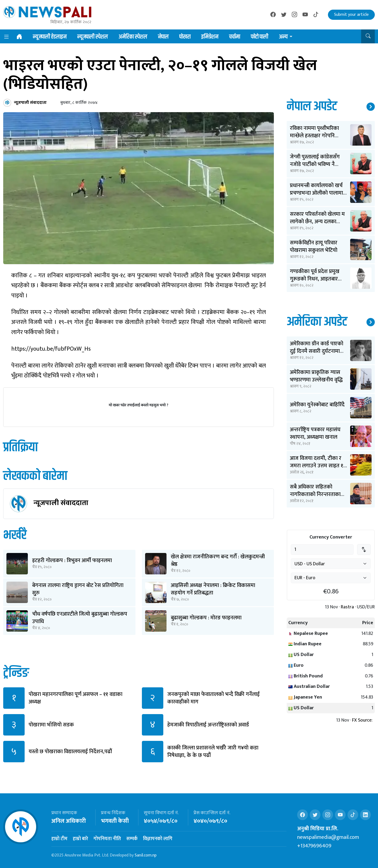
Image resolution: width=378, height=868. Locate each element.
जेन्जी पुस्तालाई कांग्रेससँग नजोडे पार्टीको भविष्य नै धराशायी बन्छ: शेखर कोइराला (319, 164)
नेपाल (163, 37)
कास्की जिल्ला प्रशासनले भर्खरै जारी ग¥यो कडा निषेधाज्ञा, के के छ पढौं (213, 752)
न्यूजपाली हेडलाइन (50, 37)
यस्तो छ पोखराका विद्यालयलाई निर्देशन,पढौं (70, 752)
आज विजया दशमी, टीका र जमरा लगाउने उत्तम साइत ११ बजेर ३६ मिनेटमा (318, 466)
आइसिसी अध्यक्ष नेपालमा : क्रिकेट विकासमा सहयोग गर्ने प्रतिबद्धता (213, 589)
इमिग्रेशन (210, 37)
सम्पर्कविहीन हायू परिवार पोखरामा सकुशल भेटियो (314, 247)
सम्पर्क (132, 839)
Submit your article (351, 15)
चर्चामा (235, 37)
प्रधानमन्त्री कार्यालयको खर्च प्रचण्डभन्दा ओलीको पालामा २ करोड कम (318, 193)
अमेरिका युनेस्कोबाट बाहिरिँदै (317, 405)
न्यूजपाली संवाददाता (61, 503)
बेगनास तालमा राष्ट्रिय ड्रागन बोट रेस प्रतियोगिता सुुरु (78, 589)
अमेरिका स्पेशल (133, 37)
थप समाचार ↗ (371, 107)
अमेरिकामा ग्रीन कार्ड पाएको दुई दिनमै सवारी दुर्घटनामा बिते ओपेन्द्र (317, 351)
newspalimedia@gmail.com (328, 837)
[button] (368, 36)
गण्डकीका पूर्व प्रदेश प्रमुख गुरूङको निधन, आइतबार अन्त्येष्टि (315, 279)
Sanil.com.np (146, 855)
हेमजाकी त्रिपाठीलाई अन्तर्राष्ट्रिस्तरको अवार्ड (208, 725)
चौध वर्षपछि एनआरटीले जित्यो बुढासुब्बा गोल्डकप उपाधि (80, 618)
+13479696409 (314, 846)
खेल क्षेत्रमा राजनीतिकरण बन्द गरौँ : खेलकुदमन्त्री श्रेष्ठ (218, 560)
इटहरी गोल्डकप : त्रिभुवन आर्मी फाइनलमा (72, 560)
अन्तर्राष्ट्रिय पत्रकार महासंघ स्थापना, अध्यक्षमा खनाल (315, 433)
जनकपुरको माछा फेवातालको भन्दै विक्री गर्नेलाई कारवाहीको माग (213, 698)
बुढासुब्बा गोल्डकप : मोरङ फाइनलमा (206, 618)
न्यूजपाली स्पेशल (93, 37)
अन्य (283, 37)
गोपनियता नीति (107, 839)
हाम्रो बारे (80, 839)
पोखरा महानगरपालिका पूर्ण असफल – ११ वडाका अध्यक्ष (75, 698)
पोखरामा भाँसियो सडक (51, 725)
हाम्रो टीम (59, 839)
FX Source (362, 720)
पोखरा (185, 37)
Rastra (347, 607)
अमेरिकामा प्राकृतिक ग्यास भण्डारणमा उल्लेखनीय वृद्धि (316, 376)
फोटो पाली (260, 37)
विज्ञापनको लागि (158, 839)
